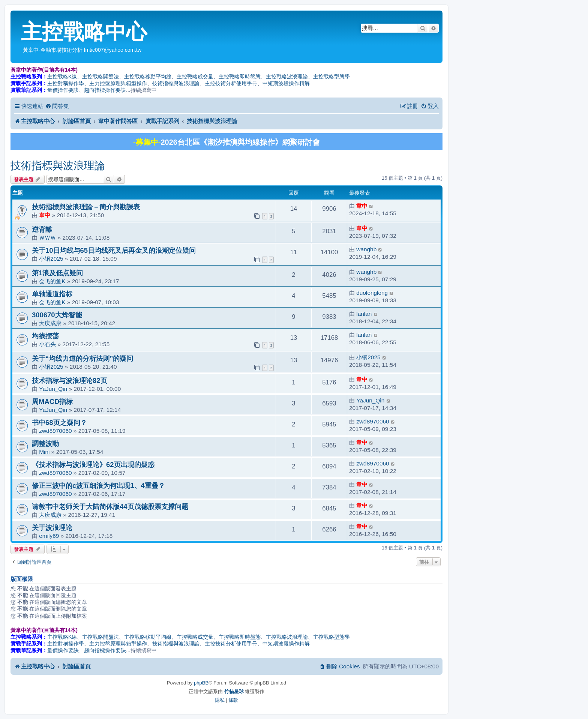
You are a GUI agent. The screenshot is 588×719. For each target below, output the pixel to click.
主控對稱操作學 (66, 83)
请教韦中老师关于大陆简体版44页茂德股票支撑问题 (110, 507)
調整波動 (45, 444)
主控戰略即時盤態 (240, 77)
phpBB (201, 683)
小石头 (47, 344)
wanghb (366, 249)
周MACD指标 (52, 402)
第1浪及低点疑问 (57, 273)
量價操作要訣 (63, 90)
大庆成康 (50, 323)
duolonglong (372, 293)
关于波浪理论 (52, 528)
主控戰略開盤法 (100, 77)
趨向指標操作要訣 (105, 90)
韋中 (45, 215)
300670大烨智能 (57, 315)
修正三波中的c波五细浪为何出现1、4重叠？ (98, 486)
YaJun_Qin (53, 389)
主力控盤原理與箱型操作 (118, 83)
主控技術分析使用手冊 (231, 83)
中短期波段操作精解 (286, 83)
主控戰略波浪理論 (287, 77)
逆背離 (42, 229)
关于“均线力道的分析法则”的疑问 (82, 358)
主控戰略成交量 (195, 77)
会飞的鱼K (52, 281)
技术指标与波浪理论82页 (70, 381)
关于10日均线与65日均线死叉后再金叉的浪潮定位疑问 (114, 250)
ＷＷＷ (47, 238)
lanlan (364, 314)
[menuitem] (57, 106)
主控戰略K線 (62, 77)
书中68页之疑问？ (59, 423)
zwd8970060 (55, 431)
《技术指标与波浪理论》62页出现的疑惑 (167, 465)
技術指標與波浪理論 (176, 83)
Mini (44, 452)
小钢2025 (51, 259)
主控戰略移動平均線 (148, 77)
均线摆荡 (45, 336)
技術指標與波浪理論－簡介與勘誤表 (86, 207)
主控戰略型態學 (331, 77)
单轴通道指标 (52, 294)
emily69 (49, 536)
